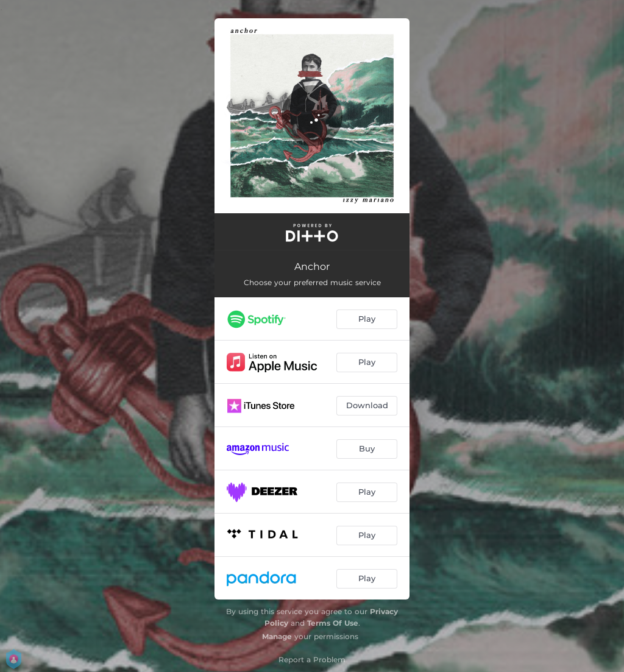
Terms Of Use (333, 623)
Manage (277, 636)
